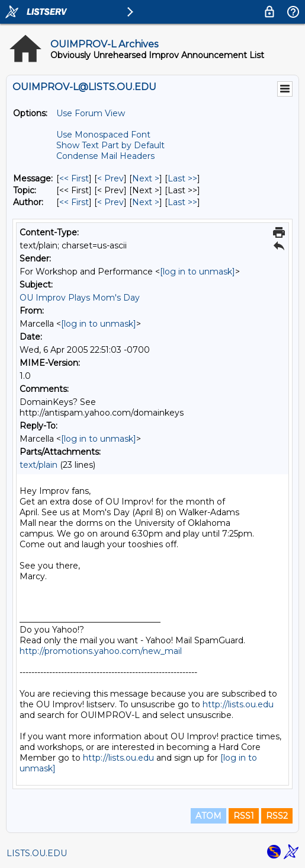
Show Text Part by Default (110, 145)
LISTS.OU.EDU (37, 853)
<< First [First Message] (74, 178)
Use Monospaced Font (103, 135)
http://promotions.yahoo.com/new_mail (101, 651)
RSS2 (277, 816)
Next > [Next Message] (146, 178)
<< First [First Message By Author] (74, 202)
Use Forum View (91, 113)
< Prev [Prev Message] (110, 178)
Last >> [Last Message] (182, 178)
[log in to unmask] (198, 272)
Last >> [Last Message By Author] (182, 202)
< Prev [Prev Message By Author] (110, 202)
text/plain (38, 465)
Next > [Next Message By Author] (146, 202)
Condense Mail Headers (105, 156)
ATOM (208, 816)
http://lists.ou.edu (238, 704)
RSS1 (244, 816)
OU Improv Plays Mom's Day (80, 298)
